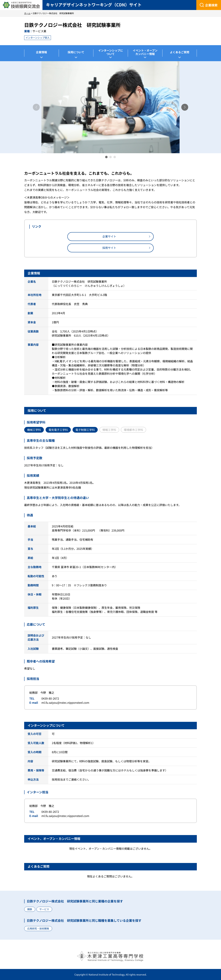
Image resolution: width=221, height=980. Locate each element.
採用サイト (109, 248)
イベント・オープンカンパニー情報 (145, 52)
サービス (44, 909)
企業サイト (109, 236)
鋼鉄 (30, 909)
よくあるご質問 (180, 52)
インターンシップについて (111, 52)
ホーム (27, 13)
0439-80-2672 (50, 698)
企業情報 (41, 52)
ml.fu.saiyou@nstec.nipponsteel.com (65, 703)
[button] (185, 107)
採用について (76, 52)
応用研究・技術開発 (38, 928)
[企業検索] (209, 5)
